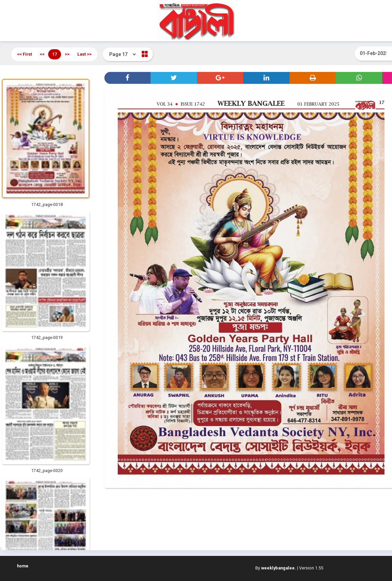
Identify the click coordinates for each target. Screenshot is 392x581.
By (276, 568)
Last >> (84, 54)
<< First (24, 54)
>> (67, 54)
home (23, 566)
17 (55, 54)
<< (42, 54)
